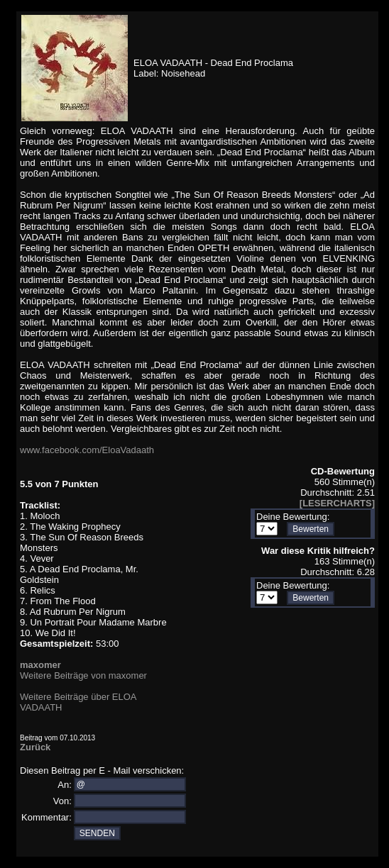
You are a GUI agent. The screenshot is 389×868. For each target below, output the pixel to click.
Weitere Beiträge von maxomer (83, 675)
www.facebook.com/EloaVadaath (87, 450)
